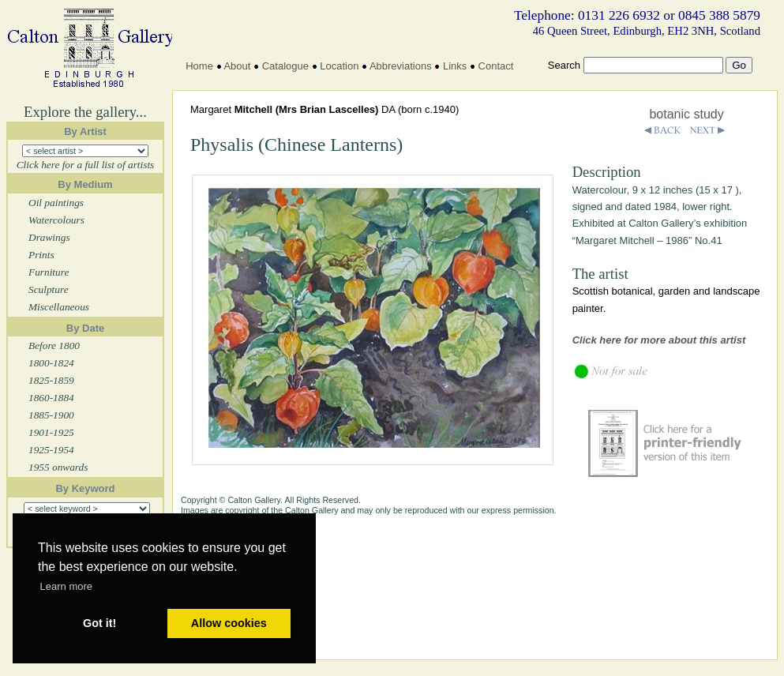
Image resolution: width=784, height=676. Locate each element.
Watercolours (56, 220)
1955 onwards (58, 467)
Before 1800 (54, 346)
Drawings (49, 237)
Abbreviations (401, 66)
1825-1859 (51, 380)
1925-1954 (51, 450)
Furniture (49, 272)
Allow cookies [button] (229, 623)
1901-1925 (51, 432)
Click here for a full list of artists (86, 165)
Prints (41, 255)
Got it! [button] (99, 623)
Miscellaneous (59, 307)
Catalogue (285, 66)
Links (455, 66)
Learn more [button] (66, 586)
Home (199, 66)
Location (339, 66)
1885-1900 (51, 415)
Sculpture (49, 289)
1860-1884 (51, 398)
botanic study (686, 114)
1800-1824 (51, 363)
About (237, 66)
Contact (496, 66)
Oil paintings (56, 203)
